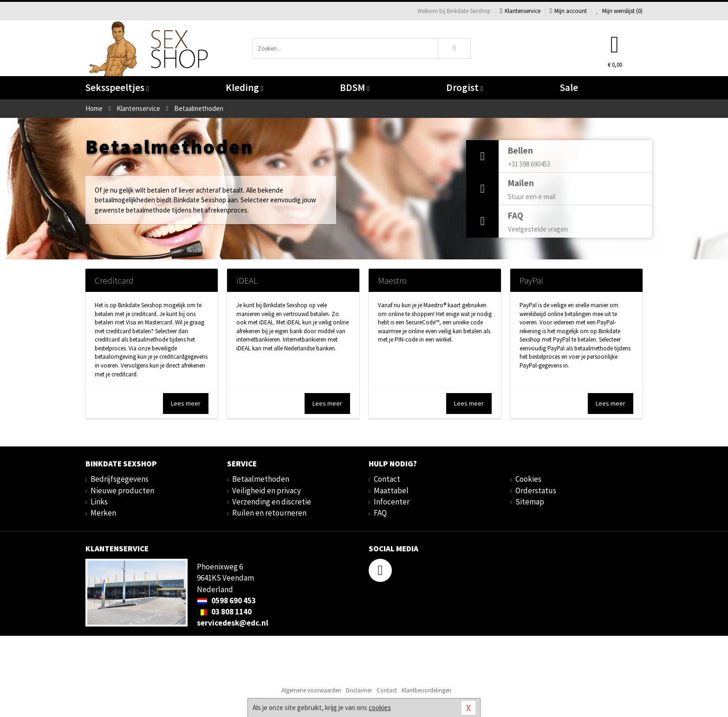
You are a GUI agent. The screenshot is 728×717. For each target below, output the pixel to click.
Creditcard (114, 280)
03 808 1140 (224, 612)
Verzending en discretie (272, 502)
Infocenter (392, 502)
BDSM (354, 87)
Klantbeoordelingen (426, 690)
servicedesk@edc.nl (233, 623)
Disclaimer (359, 690)
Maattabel (391, 491)
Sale (569, 87)
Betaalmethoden (261, 479)
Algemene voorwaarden (311, 690)
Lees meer (186, 403)
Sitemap (530, 502)
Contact (387, 479)
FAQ (380, 513)
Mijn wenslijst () (619, 11)
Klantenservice (520, 11)
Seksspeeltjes (117, 87)
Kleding (244, 87)
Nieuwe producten (122, 491)
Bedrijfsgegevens (120, 479)
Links (99, 502)
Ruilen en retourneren (269, 513)
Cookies (528, 479)
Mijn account (568, 11)
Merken (103, 513)
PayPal (531, 280)
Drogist (465, 87)
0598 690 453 (226, 601)
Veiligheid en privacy (266, 491)
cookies (380, 707)
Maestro (392, 280)
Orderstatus (536, 491)
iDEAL (247, 280)
